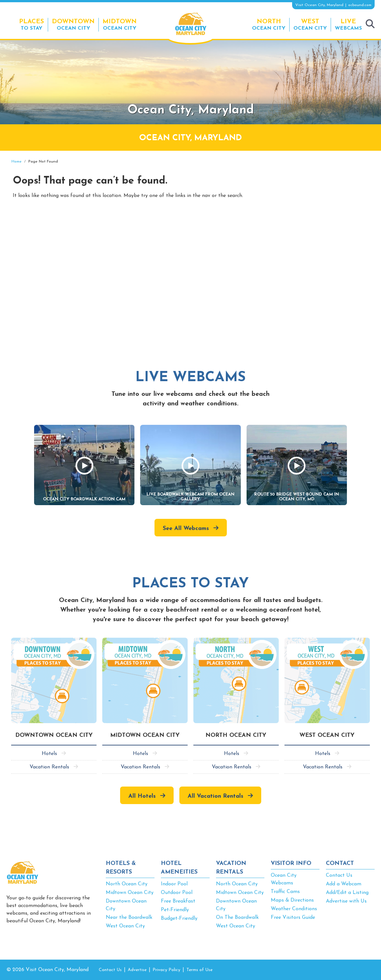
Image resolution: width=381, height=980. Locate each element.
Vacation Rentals (49, 767)
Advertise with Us (346, 901)
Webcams (348, 24)
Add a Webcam (344, 884)
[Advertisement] (317, 205)
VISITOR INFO (291, 864)
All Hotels (142, 796)
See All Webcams (186, 529)
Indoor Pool (174, 884)
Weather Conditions (294, 909)
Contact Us (339, 875)
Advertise (137, 970)
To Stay (32, 24)
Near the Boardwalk (129, 918)
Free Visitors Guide (293, 918)
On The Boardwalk (237, 918)
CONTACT (340, 864)
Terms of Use (199, 970)
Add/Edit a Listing (347, 893)
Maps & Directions (292, 900)
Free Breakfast (178, 901)
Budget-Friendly (179, 918)
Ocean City (73, 24)
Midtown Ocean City (130, 893)
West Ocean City (125, 926)
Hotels (49, 754)
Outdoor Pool (177, 893)
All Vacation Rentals (216, 796)
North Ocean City (127, 884)
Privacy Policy (166, 970)
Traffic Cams (285, 892)
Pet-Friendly (175, 910)
